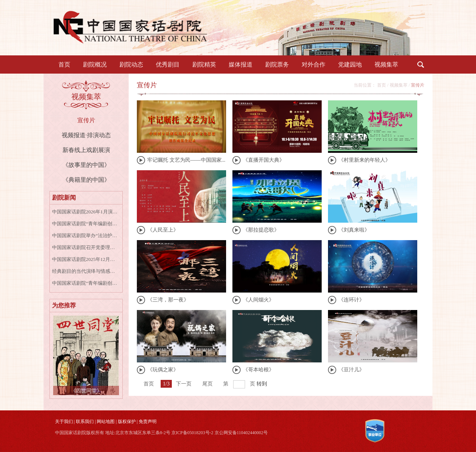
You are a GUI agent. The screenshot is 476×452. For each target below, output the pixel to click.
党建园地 (350, 64)
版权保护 (127, 422)
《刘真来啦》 (354, 230)
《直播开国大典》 (264, 160)
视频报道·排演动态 (86, 135)
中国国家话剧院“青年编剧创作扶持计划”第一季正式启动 (85, 224)
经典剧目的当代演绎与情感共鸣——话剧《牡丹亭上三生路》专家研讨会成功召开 (85, 271)
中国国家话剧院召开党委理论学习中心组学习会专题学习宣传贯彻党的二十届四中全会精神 (85, 247)
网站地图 (106, 422)
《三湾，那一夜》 (168, 300)
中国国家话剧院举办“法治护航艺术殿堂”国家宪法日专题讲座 (85, 235)
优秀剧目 (168, 64)
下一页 (184, 384)
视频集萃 (386, 64)
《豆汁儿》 (351, 370)
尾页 (208, 384)
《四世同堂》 (86, 391)
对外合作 (313, 64)
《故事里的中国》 (86, 165)
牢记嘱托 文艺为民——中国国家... (186, 160)
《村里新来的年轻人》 (364, 160)
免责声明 (148, 422)
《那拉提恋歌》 (261, 230)
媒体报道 (241, 64)
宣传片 (86, 120)
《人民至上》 (163, 230)
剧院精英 (204, 64)
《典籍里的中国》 (86, 180)
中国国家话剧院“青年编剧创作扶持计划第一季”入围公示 (85, 283)
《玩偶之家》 (163, 370)
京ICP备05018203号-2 (192, 433)
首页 (64, 64)
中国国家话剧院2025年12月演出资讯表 (85, 259)
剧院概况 (95, 64)
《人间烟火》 (258, 300)
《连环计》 (351, 300)
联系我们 (85, 422)
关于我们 (64, 422)
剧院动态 (131, 64)
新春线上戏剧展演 (86, 150)
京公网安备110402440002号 (241, 433)
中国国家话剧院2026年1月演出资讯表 (85, 212)
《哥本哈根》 (258, 370)
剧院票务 (277, 64)
